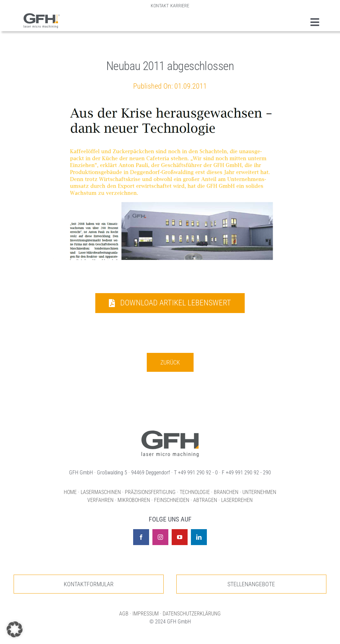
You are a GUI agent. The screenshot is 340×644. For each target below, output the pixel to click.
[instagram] (160, 537)
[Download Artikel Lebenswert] (170, 303)
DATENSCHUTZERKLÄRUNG (192, 614)
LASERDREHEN (237, 500)
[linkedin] (199, 537)
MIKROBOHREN (134, 500)
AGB (124, 614)
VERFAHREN (100, 500)
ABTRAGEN (205, 500)
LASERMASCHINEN (101, 492)
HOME (70, 492)
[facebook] (141, 537)
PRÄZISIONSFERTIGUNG (150, 492)
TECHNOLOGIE (195, 492)
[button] (15, 629)
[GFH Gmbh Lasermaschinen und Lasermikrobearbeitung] (42, 17)
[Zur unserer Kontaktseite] (89, 584)
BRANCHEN (226, 492)
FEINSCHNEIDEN (172, 500)
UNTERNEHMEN (259, 492)
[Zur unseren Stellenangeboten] (251, 584)
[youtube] (180, 537)
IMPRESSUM (146, 614)
